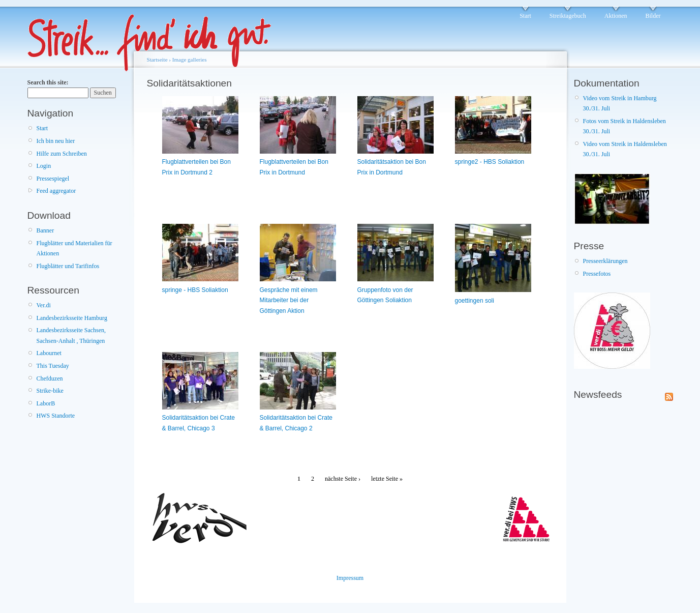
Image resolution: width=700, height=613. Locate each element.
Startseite (157, 60)
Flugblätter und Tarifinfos (68, 266)
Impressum (350, 578)
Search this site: (48, 82)
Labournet (49, 353)
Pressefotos (597, 274)
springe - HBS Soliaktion (195, 290)
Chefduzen (50, 378)
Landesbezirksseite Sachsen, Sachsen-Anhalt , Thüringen (71, 335)
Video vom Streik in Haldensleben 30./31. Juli (625, 149)
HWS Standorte (56, 416)
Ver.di (44, 305)
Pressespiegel (53, 179)
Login (44, 166)
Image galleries (190, 60)
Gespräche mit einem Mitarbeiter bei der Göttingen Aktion (289, 300)
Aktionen (616, 16)
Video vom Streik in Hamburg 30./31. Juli (620, 103)
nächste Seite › (343, 479)
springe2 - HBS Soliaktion (490, 162)
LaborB (46, 403)
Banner (45, 230)
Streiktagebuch (568, 16)
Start (525, 16)
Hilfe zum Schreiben (62, 154)
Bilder (653, 16)
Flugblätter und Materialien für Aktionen (74, 248)
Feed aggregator (56, 191)
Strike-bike (50, 391)
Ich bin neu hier (56, 141)
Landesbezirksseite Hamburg (72, 318)
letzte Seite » (387, 479)
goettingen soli (475, 301)
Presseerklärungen (605, 261)
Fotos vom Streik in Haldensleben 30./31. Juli (625, 126)
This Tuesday (53, 366)
